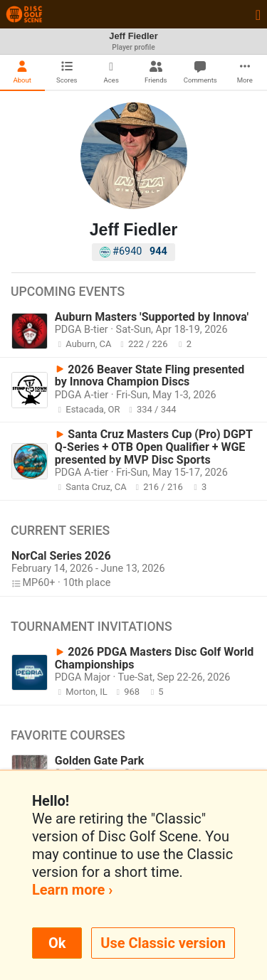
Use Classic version (163, 943)
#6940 (133, 251)
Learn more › (72, 890)
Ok (57, 943)
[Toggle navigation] (258, 14)
